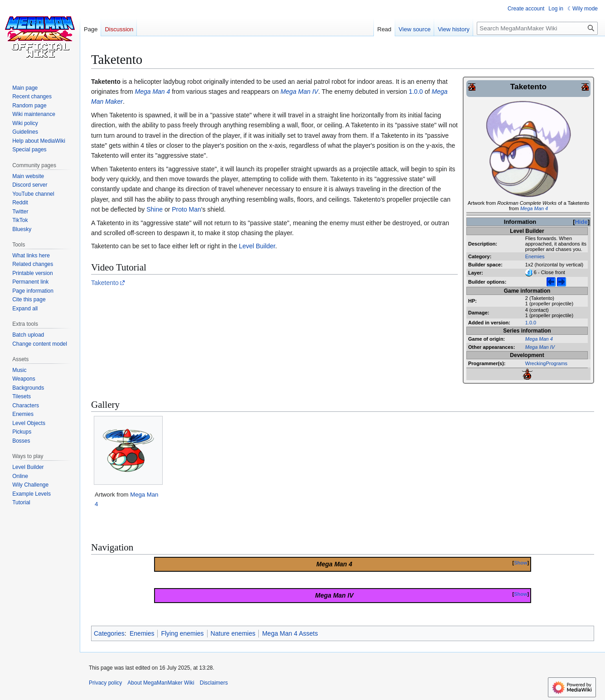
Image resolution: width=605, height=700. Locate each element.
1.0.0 (531, 323)
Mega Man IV (540, 347)
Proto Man (186, 209)
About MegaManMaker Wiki (161, 683)
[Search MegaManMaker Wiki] (537, 28)
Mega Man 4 (534, 208)
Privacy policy (105, 683)
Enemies (535, 256)
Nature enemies (233, 633)
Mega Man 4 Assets (290, 633)
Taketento (105, 283)
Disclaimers (214, 683)
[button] (25, 309)
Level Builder (257, 246)
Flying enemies (182, 633)
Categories (109, 633)
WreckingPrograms (546, 363)
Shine (155, 209)
